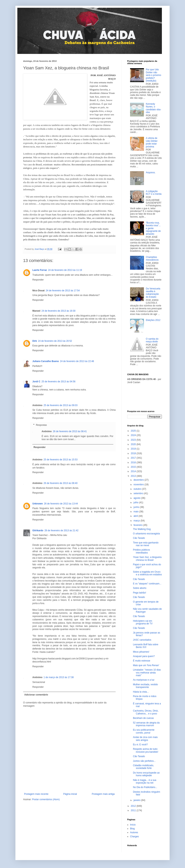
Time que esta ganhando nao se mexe (146, 544)
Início (133, 825)
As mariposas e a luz (144, 680)
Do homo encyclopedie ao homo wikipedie (146, 774)
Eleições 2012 (153, 320)
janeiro (137, 800)
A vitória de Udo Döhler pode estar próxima (152, 142)
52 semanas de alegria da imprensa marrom (146, 724)
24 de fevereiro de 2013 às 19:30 (58, 311)
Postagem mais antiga (103, 794)
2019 (134, 449)
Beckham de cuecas (143, 718)
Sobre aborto (140, 588)
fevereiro (138, 525)
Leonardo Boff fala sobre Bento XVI (146, 646)
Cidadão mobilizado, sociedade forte (143, 767)
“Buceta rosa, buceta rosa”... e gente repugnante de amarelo (153, 228)
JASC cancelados (142, 640)
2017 (134, 458)
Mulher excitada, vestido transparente (145, 686)
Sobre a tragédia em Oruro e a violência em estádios (147, 573)
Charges (134, 837)
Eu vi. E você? (140, 745)
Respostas (41, 425)
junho (137, 507)
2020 (134, 444)
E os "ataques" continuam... (147, 584)
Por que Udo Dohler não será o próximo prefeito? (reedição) (153, 75)
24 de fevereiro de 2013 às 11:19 (65, 270)
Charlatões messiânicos (152, 258)
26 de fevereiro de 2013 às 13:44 (61, 504)
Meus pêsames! (141, 652)
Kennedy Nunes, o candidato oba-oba (153, 108)
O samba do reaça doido (152, 340)
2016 (134, 462)
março (137, 521)
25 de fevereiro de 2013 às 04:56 (58, 382)
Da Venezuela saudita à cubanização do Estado (153, 293)
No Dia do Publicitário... (145, 787)
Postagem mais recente (36, 794)
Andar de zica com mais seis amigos (145, 739)
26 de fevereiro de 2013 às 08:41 (70, 431)
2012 (134, 806)
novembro (139, 485)
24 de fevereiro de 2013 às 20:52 (55, 341)
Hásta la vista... (141, 692)
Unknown (38, 504)
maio (136, 512)
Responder (38, 280)
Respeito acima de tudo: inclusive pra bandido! (146, 750)
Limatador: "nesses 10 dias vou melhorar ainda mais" (147, 673)
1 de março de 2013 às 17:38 (59, 677)
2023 (134, 440)
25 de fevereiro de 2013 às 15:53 (61, 460)
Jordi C (36, 382)
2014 (134, 471)
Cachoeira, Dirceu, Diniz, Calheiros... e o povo (146, 712)
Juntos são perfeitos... (144, 761)
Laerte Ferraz (40, 270)
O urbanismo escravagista (146, 534)
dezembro (139, 480)
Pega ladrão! (140, 593)
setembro (139, 493)
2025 (134, 431)
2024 (134, 435)
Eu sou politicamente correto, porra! (144, 731)
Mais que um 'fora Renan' (146, 665)
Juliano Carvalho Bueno (46, 361)
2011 (134, 810)
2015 (134, 467)
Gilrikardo (38, 530)
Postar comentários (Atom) (46, 799)
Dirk (35, 341)
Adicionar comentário (36, 695)
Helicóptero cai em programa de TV (143, 622)
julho (136, 502)
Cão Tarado (139, 538)
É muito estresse (142, 661)
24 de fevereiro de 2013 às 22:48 (77, 361)
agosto (137, 498)
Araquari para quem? (144, 656)
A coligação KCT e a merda (154, 193)
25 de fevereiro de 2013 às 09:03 (61, 405)
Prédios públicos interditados (141, 551)
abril (136, 516)
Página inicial (70, 794)
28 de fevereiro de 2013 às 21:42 (61, 530)
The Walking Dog (142, 529)
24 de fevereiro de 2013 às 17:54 (63, 291)
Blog (132, 829)
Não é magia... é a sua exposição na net (145, 781)
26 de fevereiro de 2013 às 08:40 (61, 483)
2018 (134, 453)
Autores (134, 832)
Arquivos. (151, 173)
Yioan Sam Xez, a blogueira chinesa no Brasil (147, 559)
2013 (134, 476)
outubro (138, 489)
